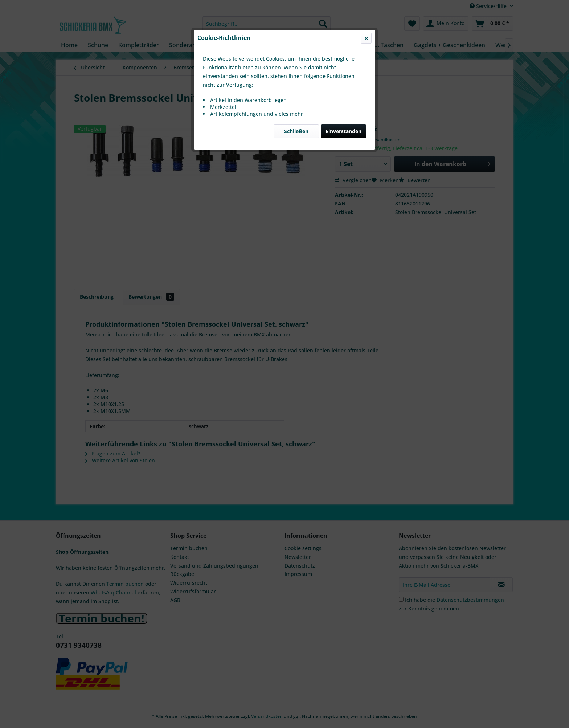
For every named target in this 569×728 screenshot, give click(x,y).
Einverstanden (343, 172)
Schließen (296, 172)
